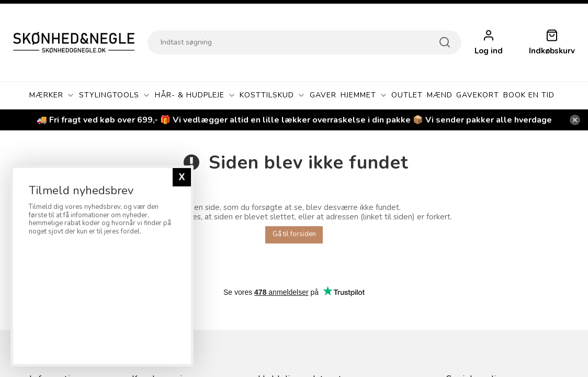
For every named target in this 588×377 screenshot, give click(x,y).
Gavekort (478, 95)
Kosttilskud (273, 95)
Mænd (440, 95)
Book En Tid (529, 95)
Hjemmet (364, 95)
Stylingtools (115, 95)
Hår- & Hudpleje (195, 95)
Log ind (489, 51)
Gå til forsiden (294, 234)
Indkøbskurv (552, 51)
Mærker (52, 95)
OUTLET (407, 95)
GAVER (323, 95)
